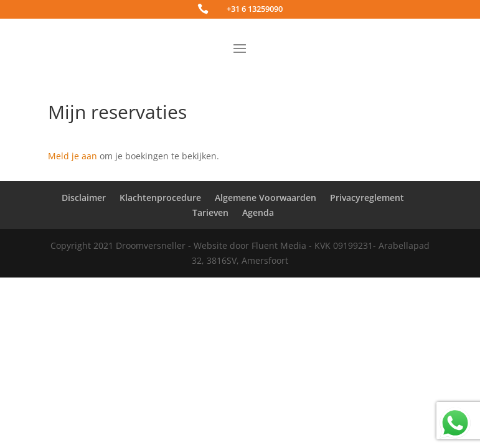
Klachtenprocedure (160, 198)
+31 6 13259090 (255, 9)
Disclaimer (84, 198)
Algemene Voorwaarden (266, 198)
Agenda (258, 212)
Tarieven (210, 212)
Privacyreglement (367, 198)
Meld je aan (73, 156)
